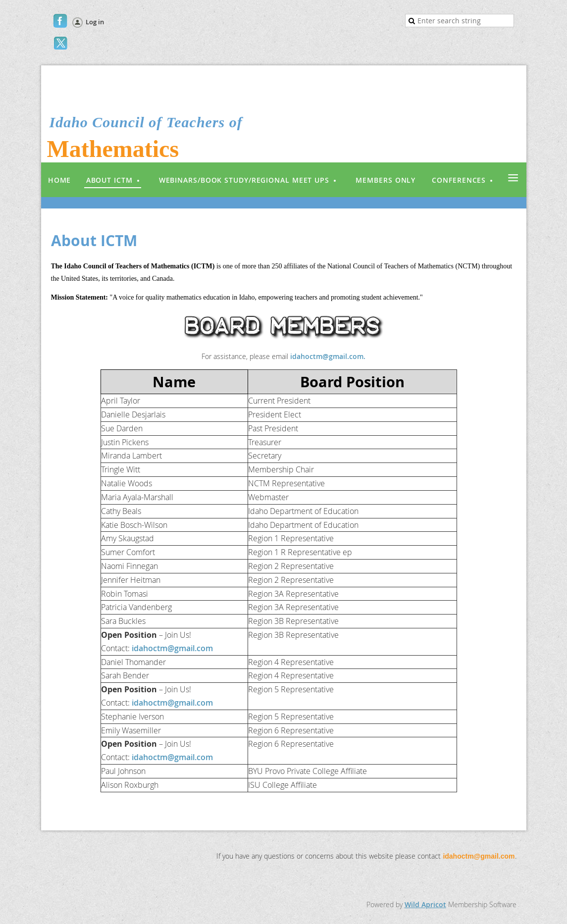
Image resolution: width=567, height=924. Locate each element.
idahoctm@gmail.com (172, 648)
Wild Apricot (425, 904)
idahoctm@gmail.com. (328, 356)
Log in (95, 22)
